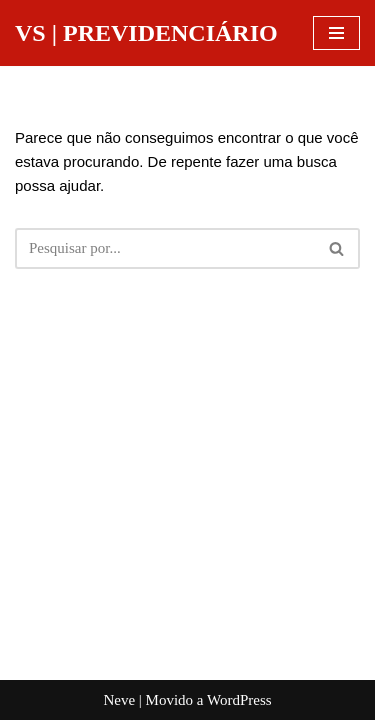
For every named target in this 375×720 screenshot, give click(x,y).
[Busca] (165, 248)
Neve (119, 700)
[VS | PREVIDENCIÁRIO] (146, 33)
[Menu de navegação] (336, 33)
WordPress (239, 700)
